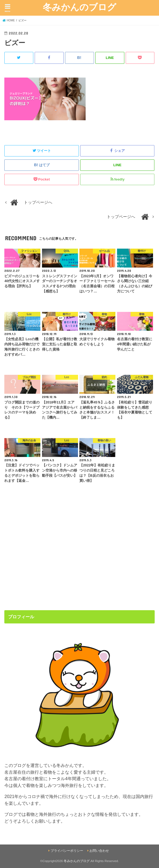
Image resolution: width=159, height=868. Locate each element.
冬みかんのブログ (79, 7)
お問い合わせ (99, 851)
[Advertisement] (79, 559)
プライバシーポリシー (67, 851)
